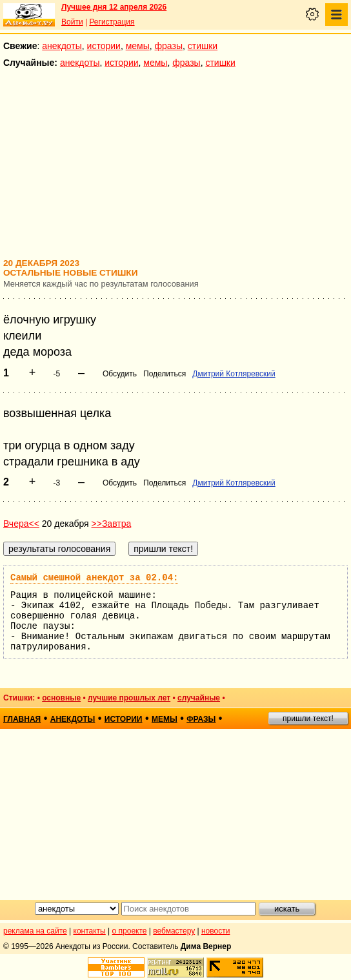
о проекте (130, 931)
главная (22, 719)
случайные (199, 698)
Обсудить (120, 374)
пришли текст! (308, 719)
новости (216, 931)
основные (61, 698)
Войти (72, 22)
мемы (138, 46)
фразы (169, 46)
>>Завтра (112, 524)
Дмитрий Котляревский (234, 374)
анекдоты (62, 46)
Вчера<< (21, 524)
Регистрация (112, 22)
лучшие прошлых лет (129, 698)
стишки (203, 46)
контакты (90, 931)
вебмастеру (174, 931)
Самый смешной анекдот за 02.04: (94, 578)
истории (104, 46)
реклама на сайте (35, 931)
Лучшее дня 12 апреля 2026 (114, 7)
